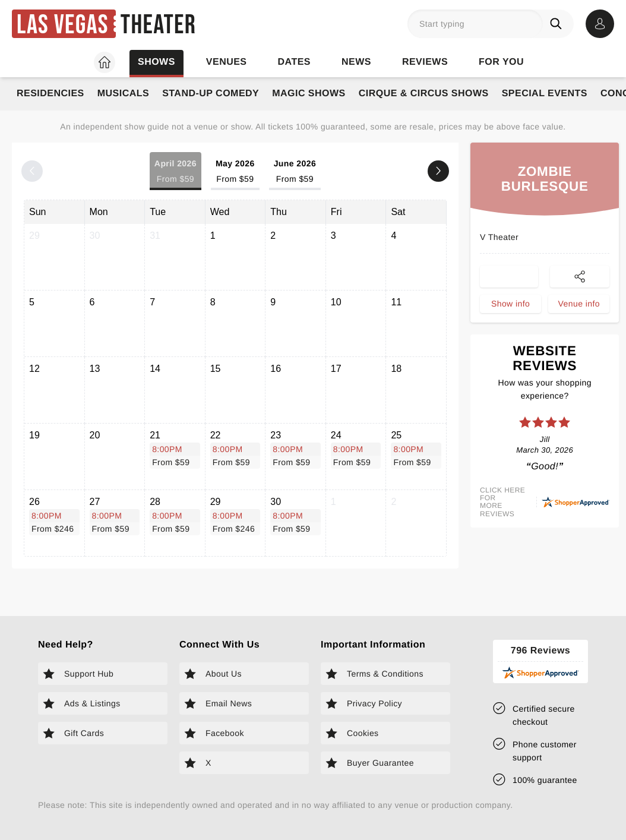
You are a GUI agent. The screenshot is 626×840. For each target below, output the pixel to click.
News (356, 62)
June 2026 (295, 172)
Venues (227, 62)
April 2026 (176, 172)
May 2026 (235, 172)
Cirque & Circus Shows (424, 94)
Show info (510, 307)
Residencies (50, 94)
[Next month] (438, 171)
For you (501, 62)
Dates (294, 62)
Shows (156, 62)
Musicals (123, 94)
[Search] (558, 24)
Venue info (579, 307)
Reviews (425, 62)
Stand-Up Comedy (211, 94)
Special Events (545, 94)
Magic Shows (309, 94)
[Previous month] (32, 171)
